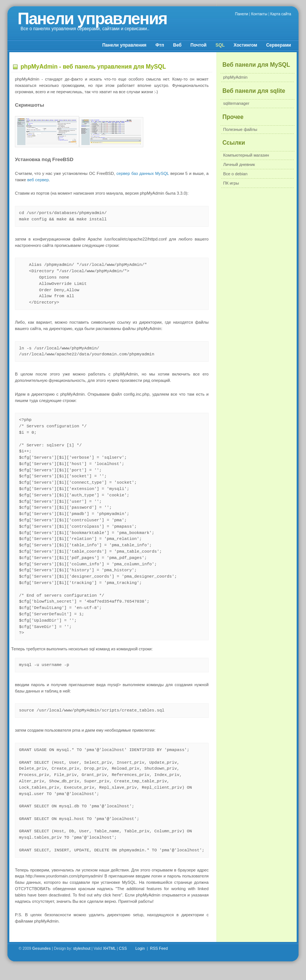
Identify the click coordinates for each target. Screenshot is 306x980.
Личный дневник (239, 164)
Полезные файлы (240, 129)
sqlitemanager (236, 103)
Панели (242, 14)
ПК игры (231, 183)
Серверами (279, 45)
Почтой (198, 45)
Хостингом (245, 45)
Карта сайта (281, 14)
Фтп (160, 45)
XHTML (110, 948)
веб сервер (38, 180)
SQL (220, 45)
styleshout (82, 948)
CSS (123, 948)
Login (140, 948)
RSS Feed (159, 948)
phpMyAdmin (235, 77)
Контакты (259, 14)
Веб (177, 45)
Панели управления (92, 18)
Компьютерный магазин (246, 155)
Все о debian (235, 174)
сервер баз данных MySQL (143, 173)
